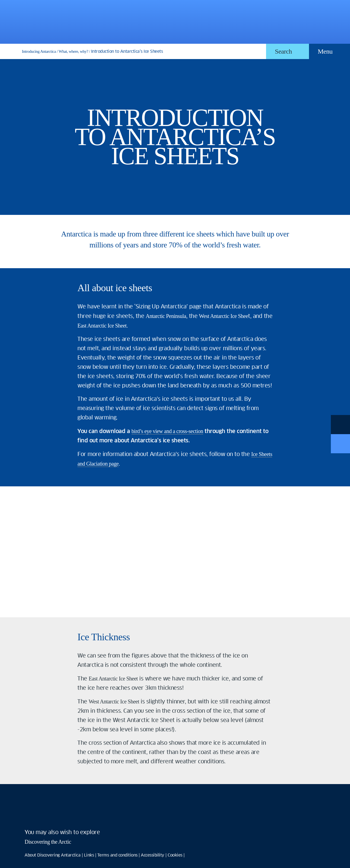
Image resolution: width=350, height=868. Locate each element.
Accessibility (153, 855)
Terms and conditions (117, 855)
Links (89, 855)
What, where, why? (73, 51)
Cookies (175, 855)
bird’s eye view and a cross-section (167, 431)
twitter (51, 816)
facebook (31, 816)
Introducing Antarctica (39, 51)
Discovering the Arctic (48, 842)
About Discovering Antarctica (52, 855)
